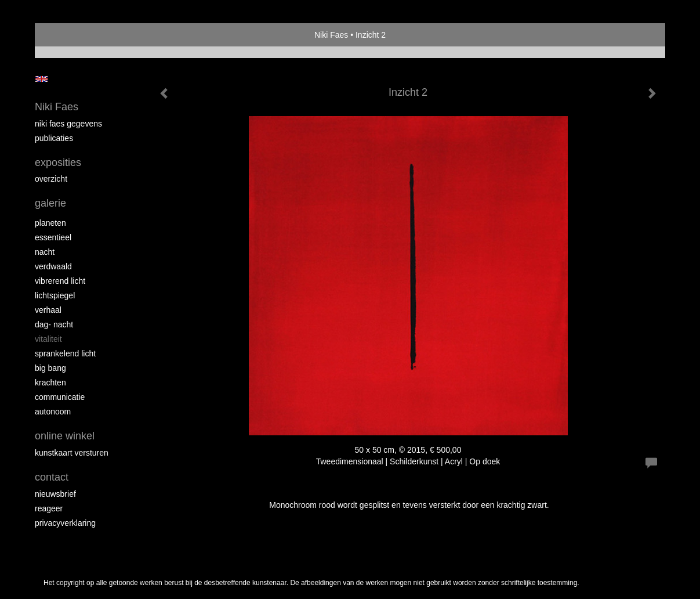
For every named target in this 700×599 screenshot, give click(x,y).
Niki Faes (331, 35)
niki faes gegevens (68, 124)
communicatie (60, 397)
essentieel (53, 237)
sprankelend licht (65, 353)
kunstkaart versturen (72, 453)
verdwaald (53, 266)
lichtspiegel (55, 295)
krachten (50, 383)
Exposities (58, 163)
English (41, 79)
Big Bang (50, 368)
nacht (45, 252)
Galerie (50, 203)
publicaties (54, 138)
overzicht (51, 179)
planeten (50, 223)
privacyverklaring (65, 523)
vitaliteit (48, 339)
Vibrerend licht (60, 281)
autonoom (53, 412)
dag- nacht (54, 324)
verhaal (48, 310)
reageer (49, 508)
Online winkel (65, 436)
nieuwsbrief (55, 494)
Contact (52, 477)
